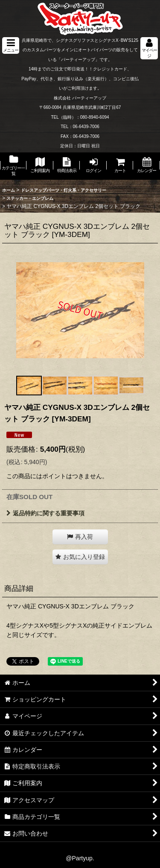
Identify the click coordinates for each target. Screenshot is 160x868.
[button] (11, 45)
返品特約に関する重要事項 (45, 513)
